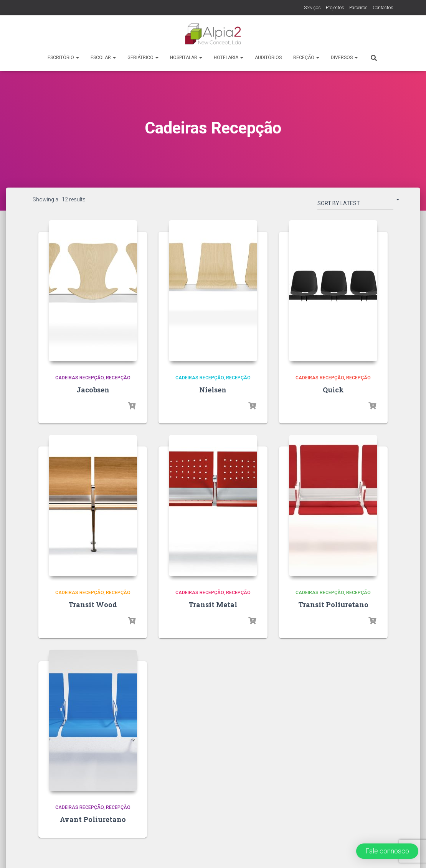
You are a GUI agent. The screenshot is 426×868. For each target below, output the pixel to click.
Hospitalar (186, 58)
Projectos (335, 8)
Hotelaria (229, 58)
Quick (333, 390)
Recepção (118, 378)
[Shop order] (355, 205)
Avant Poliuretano (93, 819)
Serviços (312, 8)
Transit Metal (213, 604)
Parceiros (358, 8)
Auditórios (268, 58)
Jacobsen (93, 390)
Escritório (63, 58)
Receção (306, 58)
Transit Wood (93, 604)
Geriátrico (143, 58)
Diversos (344, 58)
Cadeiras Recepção (79, 378)
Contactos (383, 8)
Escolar (103, 58)
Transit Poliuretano (333, 604)
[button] (387, 851)
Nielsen (213, 390)
